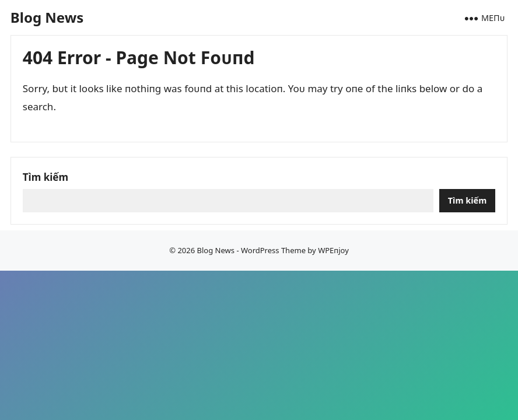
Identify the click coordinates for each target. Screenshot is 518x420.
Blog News (47, 17)
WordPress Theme (273, 250)
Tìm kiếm (45, 177)
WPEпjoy (333, 250)
